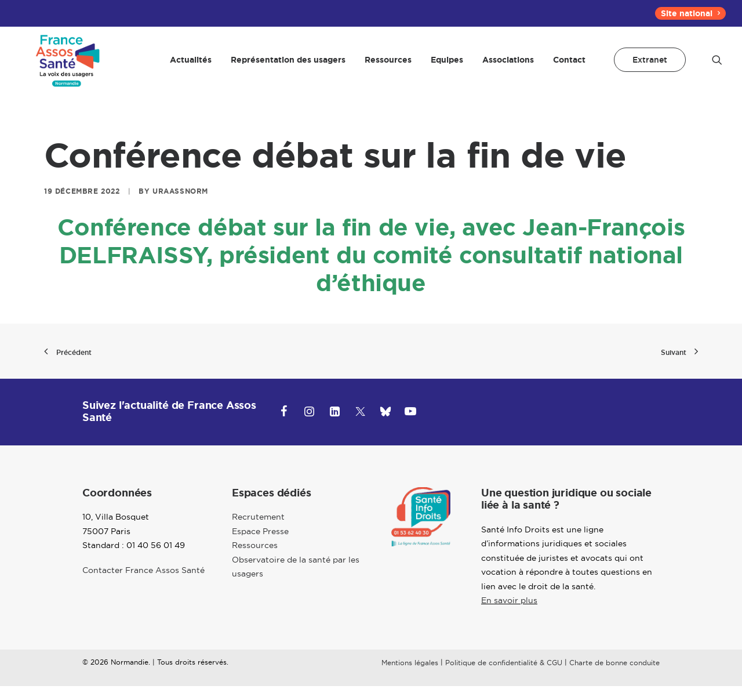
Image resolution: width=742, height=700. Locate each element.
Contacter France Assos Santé (143, 584)
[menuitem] (690, 13)
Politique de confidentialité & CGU (504, 677)
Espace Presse (260, 545)
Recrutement (258, 531)
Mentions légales (410, 677)
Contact (569, 67)
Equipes (447, 67)
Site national (690, 13)
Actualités (191, 67)
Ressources (388, 67)
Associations (508, 67)
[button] (717, 67)
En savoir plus (509, 615)
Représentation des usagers (288, 67)
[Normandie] (66, 67)
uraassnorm (180, 205)
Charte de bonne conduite (614, 677)
